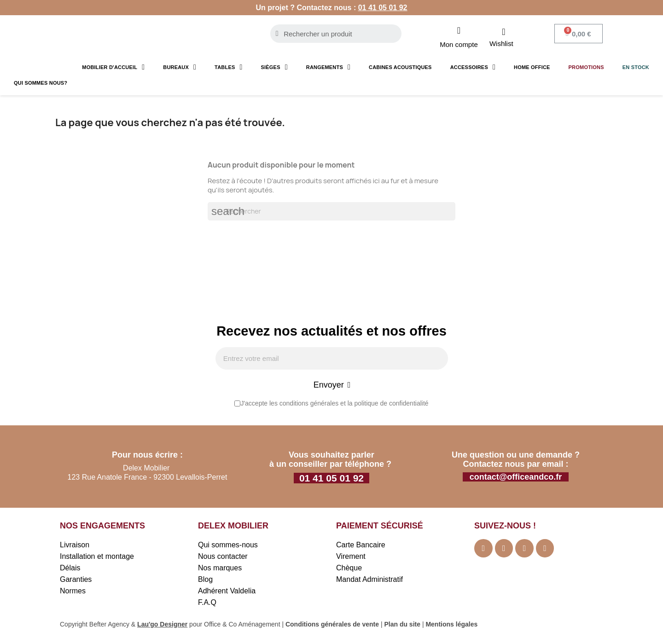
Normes (73, 592)
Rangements (328, 67)
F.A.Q (207, 603)
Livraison (75, 546)
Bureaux (180, 67)
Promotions (586, 67)
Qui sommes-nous (228, 546)
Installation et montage (97, 557)
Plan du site (402, 625)
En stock (636, 67)
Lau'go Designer (162, 625)
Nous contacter (223, 557)
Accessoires (473, 67)
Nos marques (220, 569)
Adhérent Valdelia (227, 592)
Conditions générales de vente (332, 625)
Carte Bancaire (361, 546)
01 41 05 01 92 (383, 8)
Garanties (76, 580)
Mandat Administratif (369, 580)
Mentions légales (451, 625)
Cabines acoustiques (400, 67)
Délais (70, 569)
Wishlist (501, 44)
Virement (351, 557)
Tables (228, 67)
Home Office (532, 67)
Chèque (349, 569)
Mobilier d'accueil (113, 67)
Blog (205, 580)
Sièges (274, 67)
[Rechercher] (331, 211)
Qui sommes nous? (41, 83)
